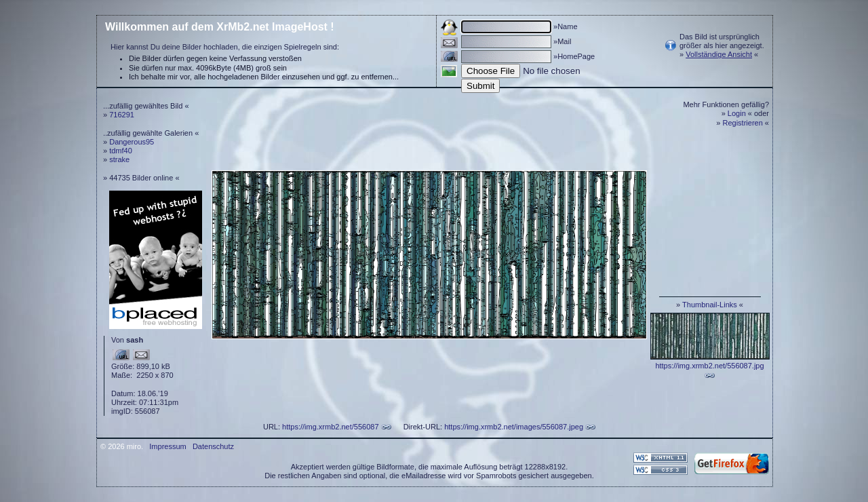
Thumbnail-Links (710, 305)
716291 (122, 115)
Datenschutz (213, 446)
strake (119, 159)
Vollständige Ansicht (719, 54)
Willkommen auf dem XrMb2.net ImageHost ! (220, 27)
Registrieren (743, 123)
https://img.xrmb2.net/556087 (330, 427)
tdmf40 (121, 151)
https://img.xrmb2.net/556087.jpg (709, 366)
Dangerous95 (132, 142)
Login (737, 113)
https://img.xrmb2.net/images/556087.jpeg (514, 427)
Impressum (167, 446)
